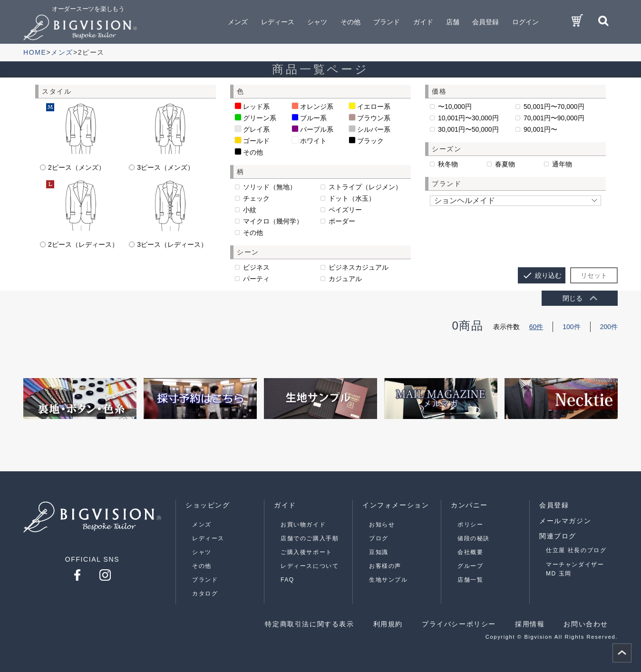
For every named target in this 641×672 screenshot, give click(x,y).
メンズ (202, 525)
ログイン (525, 22)
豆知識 (379, 552)
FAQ (287, 580)
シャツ (202, 552)
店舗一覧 (470, 580)
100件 (571, 327)
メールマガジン (565, 521)
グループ (470, 566)
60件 (536, 327)
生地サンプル (388, 580)
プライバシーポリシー (459, 624)
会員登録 (486, 22)
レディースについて (310, 566)
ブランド (205, 580)
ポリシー (470, 525)
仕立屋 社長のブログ (576, 550)
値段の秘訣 (474, 538)
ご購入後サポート (306, 552)
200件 (609, 327)
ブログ (379, 538)
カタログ (205, 594)
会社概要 (470, 552)
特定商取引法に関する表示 (309, 624)
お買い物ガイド (303, 525)
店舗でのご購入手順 (310, 538)
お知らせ (382, 525)
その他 (202, 566)
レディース (208, 538)
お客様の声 (385, 566)
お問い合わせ (586, 624)
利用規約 (388, 624)
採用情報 (530, 624)
